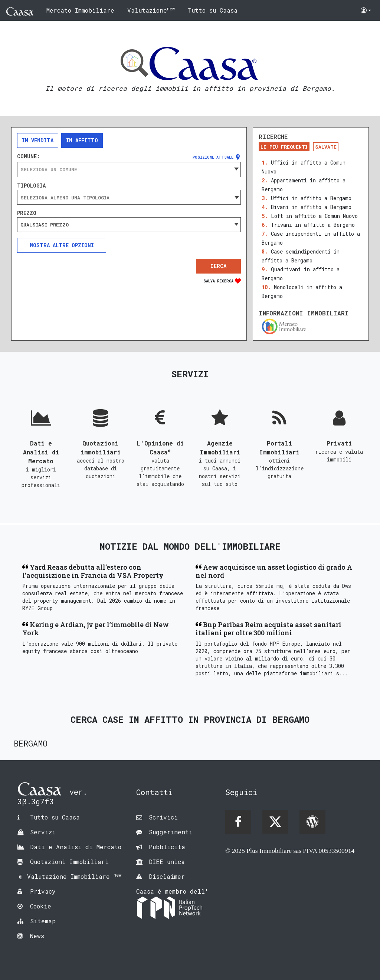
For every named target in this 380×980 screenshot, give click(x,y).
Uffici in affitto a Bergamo (311, 198)
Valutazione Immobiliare (74, 876)
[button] (366, 10)
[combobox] (129, 169)
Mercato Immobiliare (80, 10)
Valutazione (151, 10)
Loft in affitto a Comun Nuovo (314, 216)
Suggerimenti (171, 832)
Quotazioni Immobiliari (69, 862)
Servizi (43, 832)
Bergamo (31, 743)
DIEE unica (167, 862)
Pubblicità (167, 847)
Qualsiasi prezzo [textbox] (45, 225)
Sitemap (43, 921)
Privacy (43, 891)
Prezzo (27, 213)
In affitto (82, 140)
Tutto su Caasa (213, 10)
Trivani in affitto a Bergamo (313, 225)
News (37, 936)
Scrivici (163, 817)
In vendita (38, 140)
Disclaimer (167, 876)
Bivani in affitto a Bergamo (311, 207)
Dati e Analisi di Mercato (76, 847)
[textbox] (129, 169)
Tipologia (31, 186)
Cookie (41, 906)
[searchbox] (129, 198)
